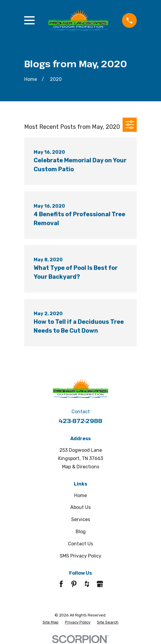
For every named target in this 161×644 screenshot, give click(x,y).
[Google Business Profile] (100, 584)
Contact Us (80, 544)
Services (81, 519)
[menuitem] (51, 622)
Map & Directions (81, 467)
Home (80, 495)
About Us (80, 507)
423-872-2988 (80, 421)
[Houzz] (87, 584)
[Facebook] (61, 584)
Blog (81, 532)
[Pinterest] (74, 584)
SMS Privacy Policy (80, 556)
